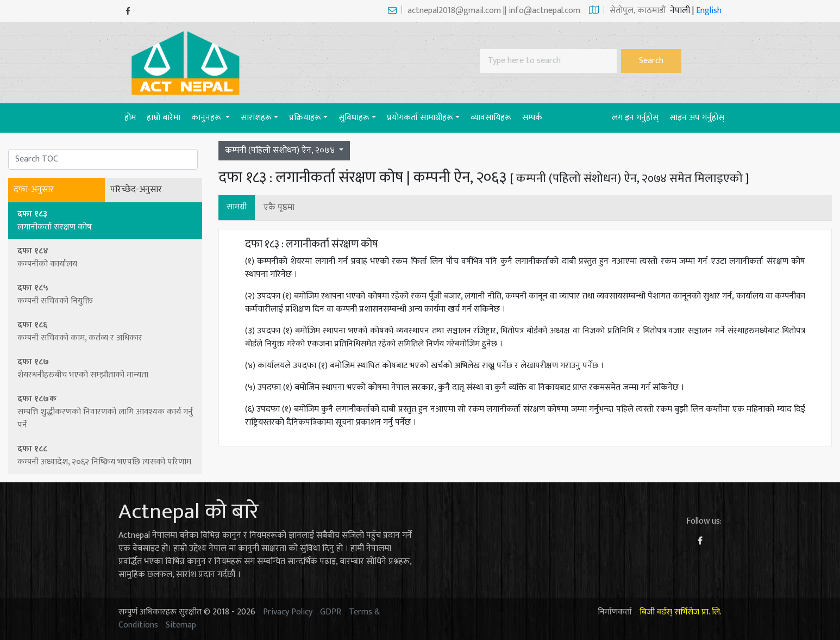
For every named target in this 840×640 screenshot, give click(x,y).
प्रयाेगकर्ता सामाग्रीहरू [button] (420, 118)
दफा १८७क (106, 412)
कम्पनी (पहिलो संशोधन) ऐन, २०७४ (281, 150)
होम (133, 117)
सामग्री (237, 207)
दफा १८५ (106, 294)
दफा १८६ (106, 331)
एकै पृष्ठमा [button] (279, 207)
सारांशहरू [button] (256, 118)
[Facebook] (128, 11)
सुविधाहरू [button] (354, 118)
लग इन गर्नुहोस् (635, 118)
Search (651, 61)
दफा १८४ (106, 257)
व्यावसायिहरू (491, 118)
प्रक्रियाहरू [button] (305, 118)
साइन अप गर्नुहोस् (697, 118)
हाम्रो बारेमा (164, 118)
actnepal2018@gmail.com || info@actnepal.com (484, 11)
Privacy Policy (288, 612)
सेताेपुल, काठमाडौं (627, 11)
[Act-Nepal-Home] (188, 62)
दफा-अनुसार (34, 190)
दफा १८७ (106, 368)
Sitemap (181, 625)
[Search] (548, 61)
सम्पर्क (532, 118)
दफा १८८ (106, 455)
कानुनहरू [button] (207, 118)
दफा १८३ (106, 220)
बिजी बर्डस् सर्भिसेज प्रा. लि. (681, 612)
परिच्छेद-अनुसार (136, 190)
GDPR (331, 612)
